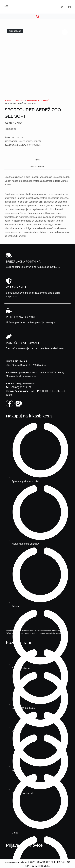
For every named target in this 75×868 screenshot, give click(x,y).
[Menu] (6, 7)
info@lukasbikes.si (26, 384)
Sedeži (37, 141)
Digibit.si (46, 866)
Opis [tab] (37, 160)
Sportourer (34, 145)
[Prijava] (62, 7)
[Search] (38, 16)
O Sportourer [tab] (37, 166)
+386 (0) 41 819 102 (21, 387)
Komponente (25, 141)
